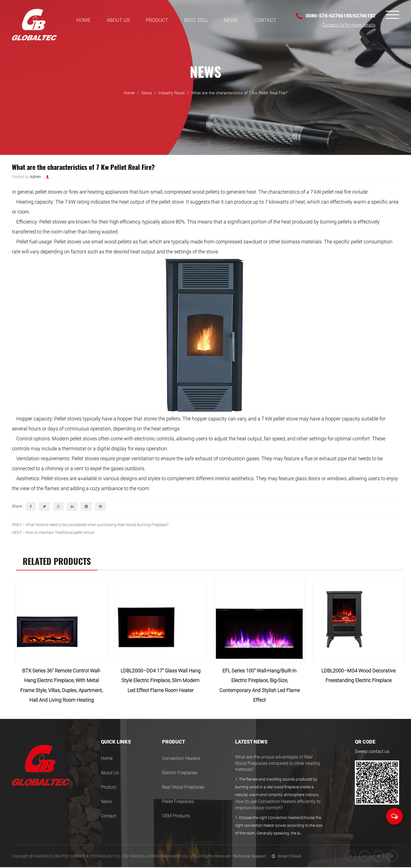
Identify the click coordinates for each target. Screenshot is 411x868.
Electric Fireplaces (180, 774)
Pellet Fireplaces (178, 802)
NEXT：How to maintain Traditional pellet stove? (53, 532)
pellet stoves (48, 192)
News (231, 20)
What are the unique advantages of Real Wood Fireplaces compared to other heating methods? (278, 764)
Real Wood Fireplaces (183, 788)
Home (83, 20)
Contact (265, 20)
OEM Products (176, 817)
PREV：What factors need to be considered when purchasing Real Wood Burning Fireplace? (90, 525)
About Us (118, 20)
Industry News (172, 95)
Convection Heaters (181, 759)
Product (157, 20)
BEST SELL (196, 20)
